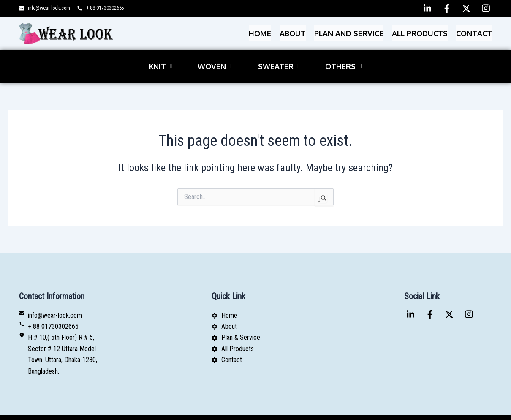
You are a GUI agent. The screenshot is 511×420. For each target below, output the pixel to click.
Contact (474, 32)
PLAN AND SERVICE (349, 32)
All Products (420, 32)
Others (344, 59)
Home (260, 32)
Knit (161, 59)
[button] (161, 59)
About (293, 32)
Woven (215, 59)
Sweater (279, 59)
